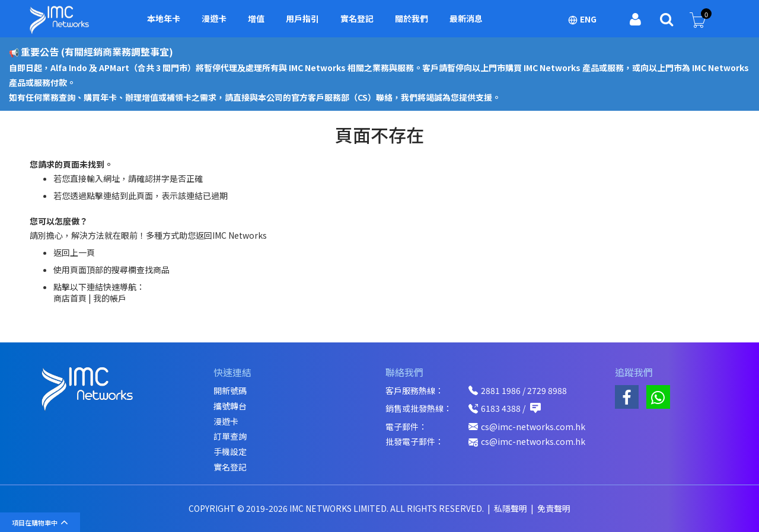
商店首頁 (70, 298)
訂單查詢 (230, 436)
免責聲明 (554, 508)
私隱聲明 (511, 508)
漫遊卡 (226, 422)
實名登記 (230, 467)
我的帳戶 (110, 298)
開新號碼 (230, 391)
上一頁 (82, 252)
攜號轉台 (230, 406)
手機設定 (230, 452)
